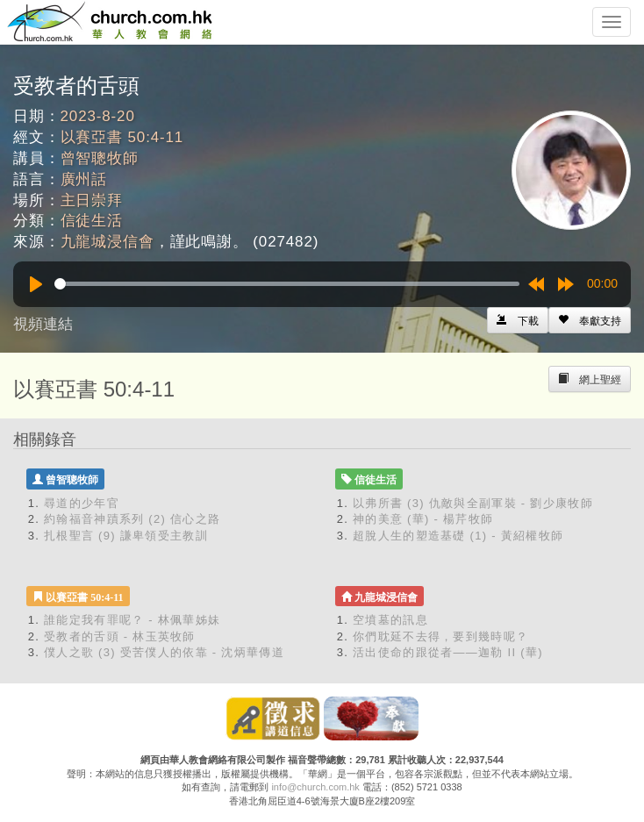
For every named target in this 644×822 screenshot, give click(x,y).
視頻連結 (43, 324)
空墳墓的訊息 (390, 620)
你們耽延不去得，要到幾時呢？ (440, 636)
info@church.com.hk (315, 787)
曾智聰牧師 (100, 158)
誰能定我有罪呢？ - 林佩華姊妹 (132, 620)
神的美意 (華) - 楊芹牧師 (423, 519)
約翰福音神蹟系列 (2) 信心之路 (132, 519)
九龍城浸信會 (107, 242)
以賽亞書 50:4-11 (122, 137)
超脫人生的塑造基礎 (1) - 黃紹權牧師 (458, 536)
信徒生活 (92, 221)
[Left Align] (590, 320)
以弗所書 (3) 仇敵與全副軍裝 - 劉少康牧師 (473, 503)
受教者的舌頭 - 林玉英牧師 (120, 636)
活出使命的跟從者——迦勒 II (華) (448, 652)
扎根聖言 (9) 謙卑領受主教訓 (126, 536)
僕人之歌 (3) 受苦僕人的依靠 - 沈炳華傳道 (164, 652)
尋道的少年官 (82, 503)
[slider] (287, 284)
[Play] (36, 284)
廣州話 (84, 179)
